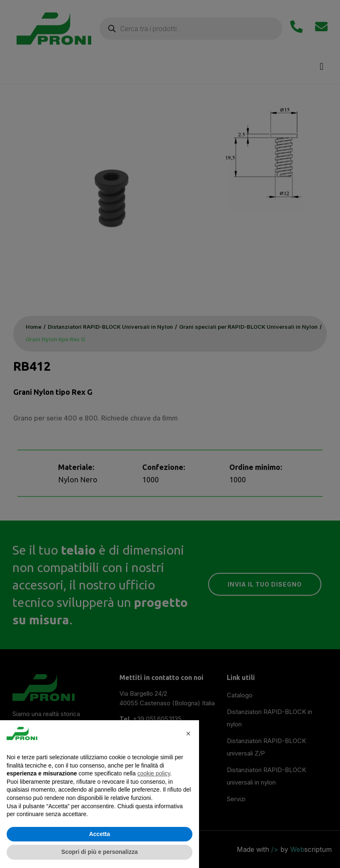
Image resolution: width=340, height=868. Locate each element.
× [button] (188, 734)
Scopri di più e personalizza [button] (100, 852)
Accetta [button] (100, 834)
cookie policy (154, 773)
